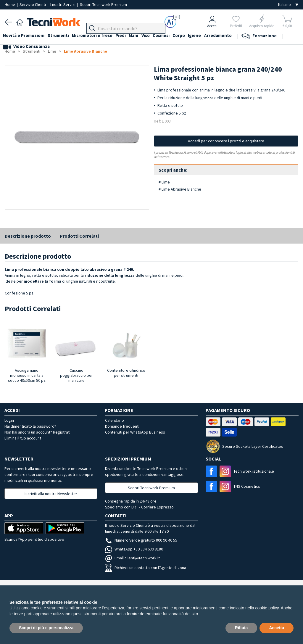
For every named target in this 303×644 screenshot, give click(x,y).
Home (10, 4)
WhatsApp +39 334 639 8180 (134, 549)
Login (9, 420)
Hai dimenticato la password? (30, 426)
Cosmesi (173, 36)
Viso (156, 36)
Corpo (192, 36)
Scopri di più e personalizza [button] (46, 628)
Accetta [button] (277, 628)
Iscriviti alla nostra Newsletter (51, 494)
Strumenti (62, 36)
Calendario (115, 420)
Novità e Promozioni (25, 36)
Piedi (127, 36)
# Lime (164, 182)
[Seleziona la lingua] (288, 5)
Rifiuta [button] (241, 628)
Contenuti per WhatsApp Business (135, 432)
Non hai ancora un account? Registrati (37, 432)
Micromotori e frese (97, 36)
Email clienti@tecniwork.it (132, 558)
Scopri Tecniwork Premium (103, 4)
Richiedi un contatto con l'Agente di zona (146, 568)
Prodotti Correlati (79, 236)
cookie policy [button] (267, 608)
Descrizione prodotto (28, 236)
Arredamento (235, 36)
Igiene (210, 36)
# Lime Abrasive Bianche (180, 189)
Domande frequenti (122, 426)
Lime (52, 51)
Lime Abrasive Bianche (86, 51)
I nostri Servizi (63, 4)
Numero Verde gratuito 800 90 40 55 (141, 540)
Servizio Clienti (33, 4)
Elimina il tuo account (23, 438)
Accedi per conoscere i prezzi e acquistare (226, 141)
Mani (142, 36)
